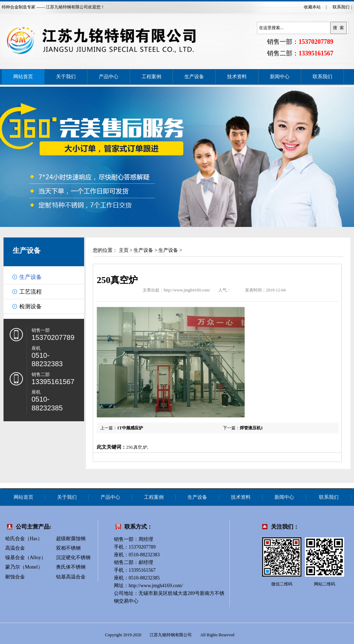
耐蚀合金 (15, 577)
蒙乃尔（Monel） (24, 567)
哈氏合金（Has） (24, 539)
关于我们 (66, 77)
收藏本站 (312, 7)
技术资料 (237, 77)
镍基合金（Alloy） (26, 558)
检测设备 (30, 306)
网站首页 (23, 77)
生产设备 (194, 77)
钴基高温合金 (71, 577)
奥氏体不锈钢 (71, 567)
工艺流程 (30, 292)
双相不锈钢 (68, 548)
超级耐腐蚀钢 (71, 539)
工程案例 (151, 77)
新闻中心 (280, 77)
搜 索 (338, 28)
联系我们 (341, 7)
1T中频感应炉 (130, 428)
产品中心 (109, 77)
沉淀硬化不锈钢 (73, 558)
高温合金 (15, 548)
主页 (124, 250)
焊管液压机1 (251, 428)
